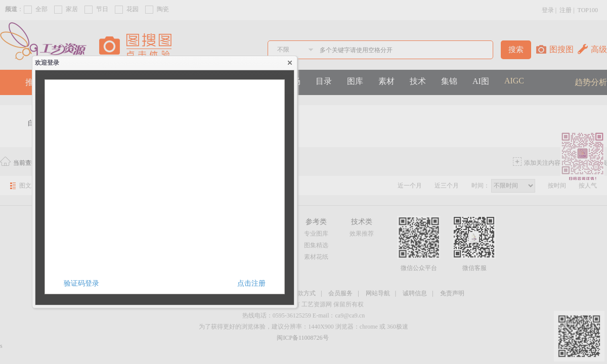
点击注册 (251, 283)
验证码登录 (81, 283)
